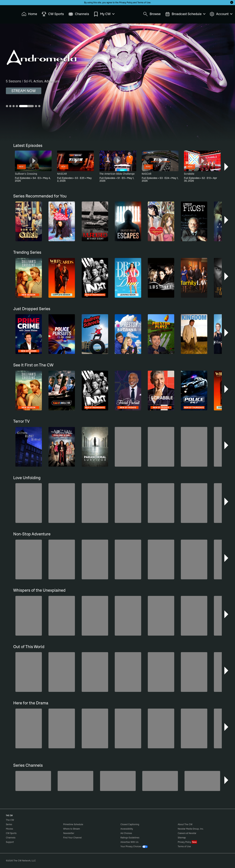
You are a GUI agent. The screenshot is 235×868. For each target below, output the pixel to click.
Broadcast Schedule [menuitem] (185, 14)
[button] (227, 167)
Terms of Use (144, 2)
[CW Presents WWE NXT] (202, 781)
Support (10, 842)
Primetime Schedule (73, 824)
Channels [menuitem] (79, 14)
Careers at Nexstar (187, 833)
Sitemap (182, 838)
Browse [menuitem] (152, 14)
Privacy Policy (126, 2)
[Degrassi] (118, 781)
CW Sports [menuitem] (53, 14)
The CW (8, 13)
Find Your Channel (72, 838)
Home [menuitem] (29, 14)
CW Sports (11, 833)
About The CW (185, 824)
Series (9, 824)
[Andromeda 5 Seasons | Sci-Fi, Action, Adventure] (117, 82)
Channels (11, 838)
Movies (9, 829)
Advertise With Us (129, 842)
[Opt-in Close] (232, 2)
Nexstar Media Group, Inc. (191, 829)
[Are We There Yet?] (33, 781)
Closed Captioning (130, 824)
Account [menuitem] (221, 14)
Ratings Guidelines (130, 838)
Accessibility (127, 829)
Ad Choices (126, 833)
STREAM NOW (24, 91)
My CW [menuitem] (104, 14)
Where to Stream (72, 829)
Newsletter (69, 833)
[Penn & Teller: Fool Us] (75, 781)
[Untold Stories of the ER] (160, 781)
